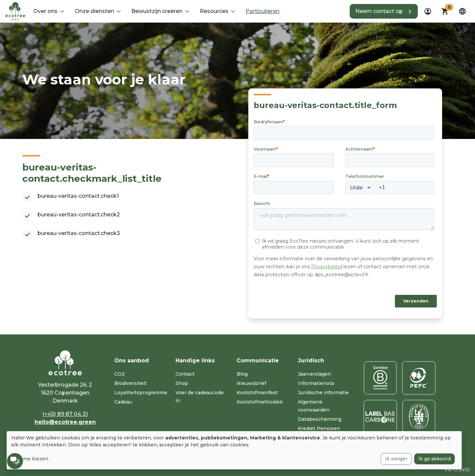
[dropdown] (428, 11)
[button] (49, 11)
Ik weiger (396, 459)
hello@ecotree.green (65, 422)
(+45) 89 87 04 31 (65, 414)
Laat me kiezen (30, 459)
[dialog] (234, 450)
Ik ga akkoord (434, 459)
